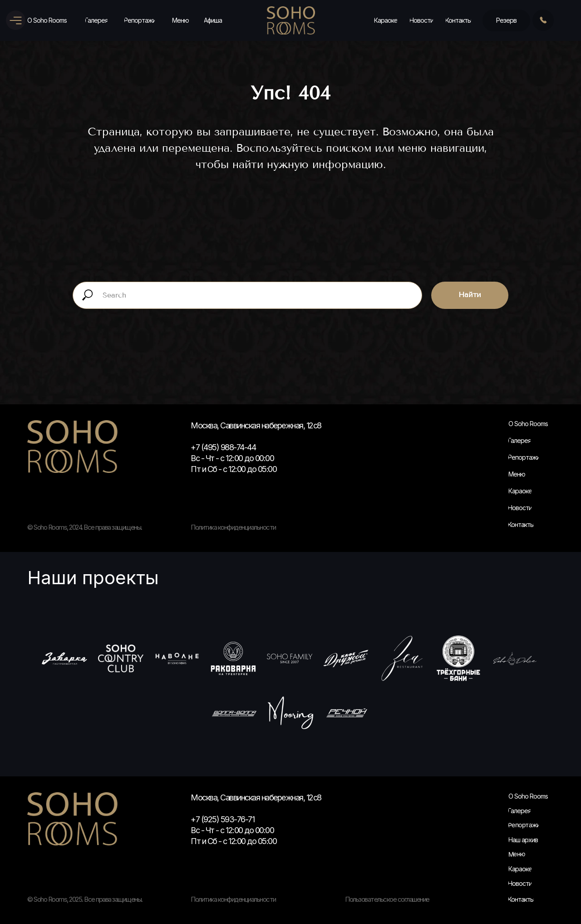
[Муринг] (290, 713)
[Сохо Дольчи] (515, 658)
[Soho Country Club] (121, 658)
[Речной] (347, 713)
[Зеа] (402, 658)
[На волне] (177, 658)
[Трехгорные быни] (458, 658)
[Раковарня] (233, 658)
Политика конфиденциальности (233, 899)
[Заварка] (64, 658)
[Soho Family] (290, 658)
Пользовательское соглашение (387, 899)
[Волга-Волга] (234, 713)
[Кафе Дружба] (346, 658)
